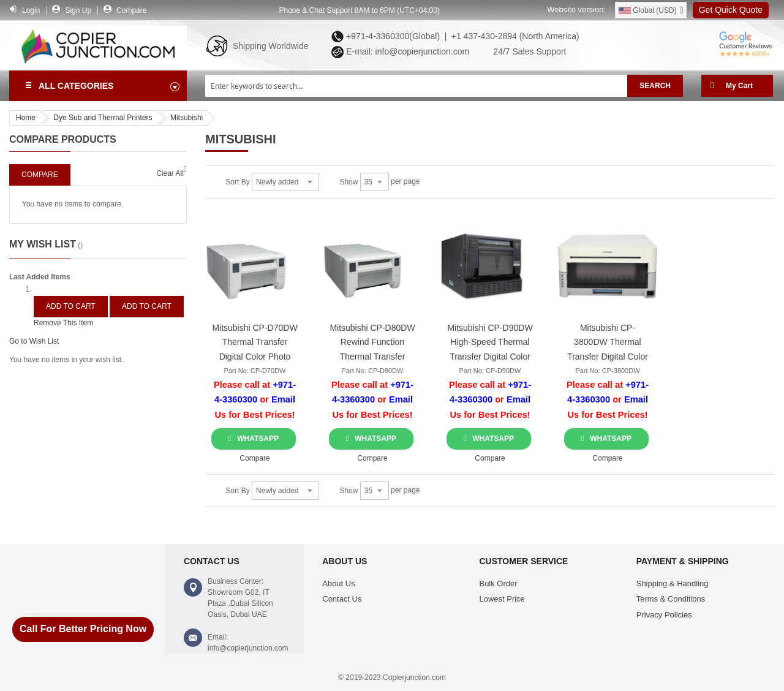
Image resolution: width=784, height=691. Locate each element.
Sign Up (78, 10)
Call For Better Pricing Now (83, 629)
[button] (254, 458)
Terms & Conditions (671, 599)
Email (283, 399)
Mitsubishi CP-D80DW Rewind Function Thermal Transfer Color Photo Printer (372, 344)
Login (31, 10)
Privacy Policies (664, 615)
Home (26, 118)
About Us (338, 583)
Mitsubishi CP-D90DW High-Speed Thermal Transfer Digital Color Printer (490, 344)
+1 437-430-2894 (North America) (514, 36)
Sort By (237, 182)
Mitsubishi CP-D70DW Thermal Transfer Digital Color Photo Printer (254, 344)
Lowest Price (502, 599)
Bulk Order (498, 583)
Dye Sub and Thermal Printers (103, 118)
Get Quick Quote (731, 10)
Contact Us (342, 599)
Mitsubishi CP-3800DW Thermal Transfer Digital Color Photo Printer (608, 344)
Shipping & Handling (673, 583)
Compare (131, 10)
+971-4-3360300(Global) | (394, 36)
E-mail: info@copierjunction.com (405, 51)
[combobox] (416, 86)
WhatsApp (258, 439)
